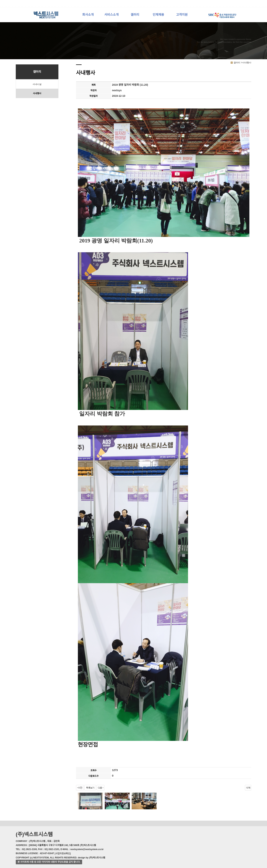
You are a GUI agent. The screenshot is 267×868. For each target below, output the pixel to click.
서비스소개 (111, 15)
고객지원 (182, 15)
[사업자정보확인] (63, 854)
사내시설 (37, 84)
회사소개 (88, 15)
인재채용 (158, 15)
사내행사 (37, 93)
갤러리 (135, 15)
